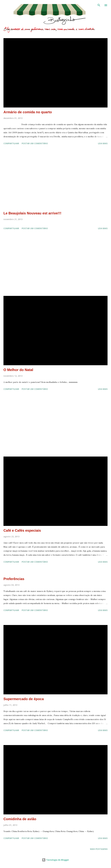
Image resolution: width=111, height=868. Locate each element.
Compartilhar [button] (11, 143)
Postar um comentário (35, 143)
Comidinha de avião (20, 819)
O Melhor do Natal (18, 370)
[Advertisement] (55, 178)
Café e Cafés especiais (22, 530)
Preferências (14, 579)
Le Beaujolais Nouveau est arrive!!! (32, 213)
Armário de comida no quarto (28, 112)
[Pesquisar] (99, 5)
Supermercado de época (24, 699)
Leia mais (103, 143)
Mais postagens (99, 849)
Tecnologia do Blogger (55, 860)
